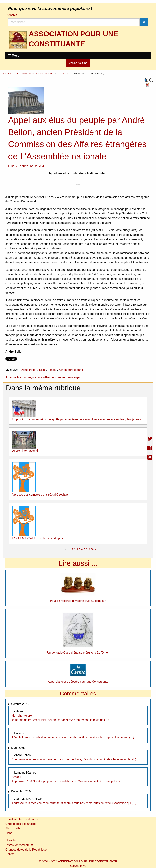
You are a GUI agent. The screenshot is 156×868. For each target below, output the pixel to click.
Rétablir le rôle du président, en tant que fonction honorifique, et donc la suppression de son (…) (73, 737)
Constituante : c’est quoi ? (22, 819)
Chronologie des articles (21, 824)
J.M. (42, 166)
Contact (10, 854)
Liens (9, 833)
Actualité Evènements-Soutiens (35, 74)
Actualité (64, 74)
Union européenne (71, 370)
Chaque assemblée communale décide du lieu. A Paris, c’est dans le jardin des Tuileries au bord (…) (75, 759)
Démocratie (28, 370)
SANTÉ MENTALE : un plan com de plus (38, 538)
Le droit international (25, 451)
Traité (52, 370)
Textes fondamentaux (19, 845)
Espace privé (78, 866)
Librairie (11, 840)
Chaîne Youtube (78, 63)
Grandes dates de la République (26, 850)
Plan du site (13, 828)
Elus (42, 370)
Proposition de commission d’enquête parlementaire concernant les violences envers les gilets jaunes (76, 419)
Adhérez (12, 15)
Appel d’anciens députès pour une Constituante (78, 682)
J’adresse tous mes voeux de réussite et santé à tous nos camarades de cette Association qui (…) (74, 803)
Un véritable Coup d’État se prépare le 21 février (78, 653)
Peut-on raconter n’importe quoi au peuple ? (78, 601)
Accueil (7, 74)
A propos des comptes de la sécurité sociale (40, 495)
